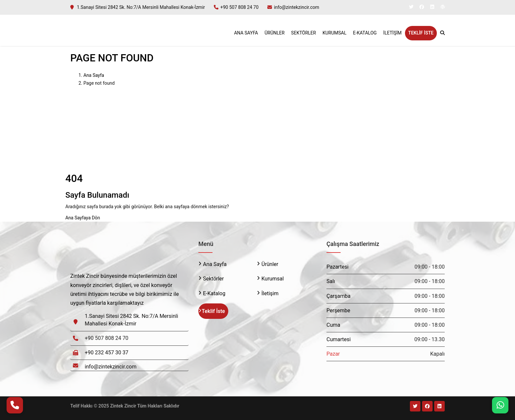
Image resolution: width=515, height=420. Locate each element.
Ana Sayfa (246, 33)
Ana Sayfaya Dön (83, 218)
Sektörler (303, 33)
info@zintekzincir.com (297, 7)
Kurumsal (335, 33)
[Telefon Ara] (15, 405)
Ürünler (274, 33)
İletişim (392, 33)
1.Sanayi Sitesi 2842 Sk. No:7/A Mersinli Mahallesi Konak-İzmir (141, 7)
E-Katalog (365, 33)
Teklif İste (421, 33)
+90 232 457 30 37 (107, 353)
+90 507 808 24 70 (239, 7)
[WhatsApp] (500, 405)
